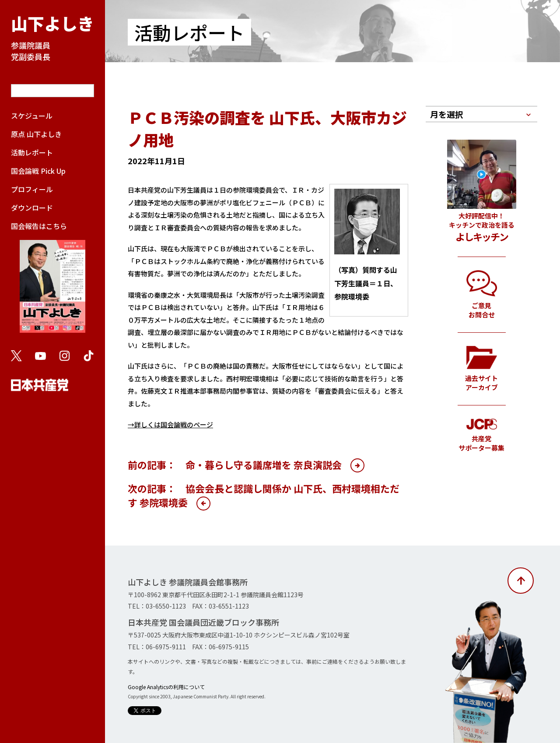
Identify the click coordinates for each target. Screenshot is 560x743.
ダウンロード (32, 208)
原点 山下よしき (36, 134)
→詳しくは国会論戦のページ (170, 424)
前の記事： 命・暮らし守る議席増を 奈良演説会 (235, 465)
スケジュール (32, 116)
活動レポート (32, 152)
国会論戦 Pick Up (38, 171)
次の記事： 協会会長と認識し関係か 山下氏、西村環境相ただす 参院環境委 (264, 495)
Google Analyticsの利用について (166, 687)
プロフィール (32, 189)
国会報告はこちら (52, 281)
